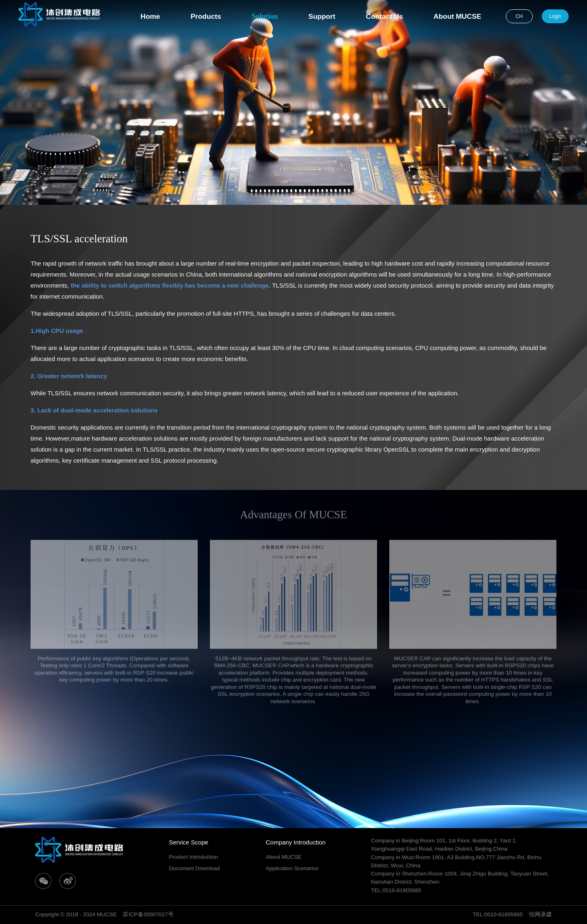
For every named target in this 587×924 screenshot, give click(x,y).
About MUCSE (458, 16)
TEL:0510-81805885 (498, 914)
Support (322, 16)
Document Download (194, 868)
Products (206, 16)
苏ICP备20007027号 (148, 914)
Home (150, 16)
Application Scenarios (292, 868)
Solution (265, 16)
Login (555, 16)
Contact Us (385, 16)
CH (519, 16)
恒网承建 (541, 914)
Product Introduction (193, 857)
